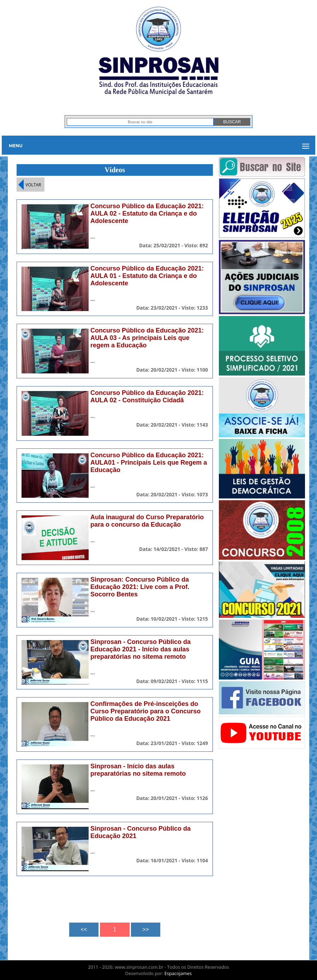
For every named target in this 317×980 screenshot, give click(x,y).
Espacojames (178, 973)
